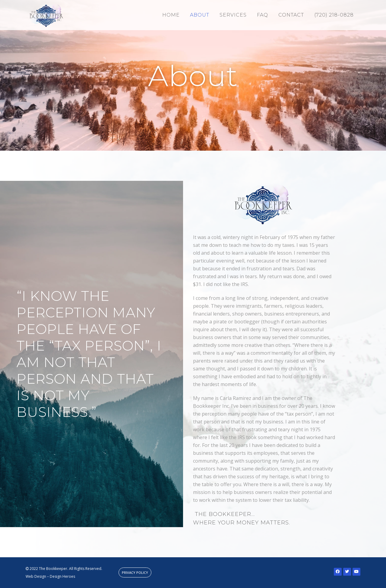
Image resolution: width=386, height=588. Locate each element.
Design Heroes (62, 576)
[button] (135, 572)
